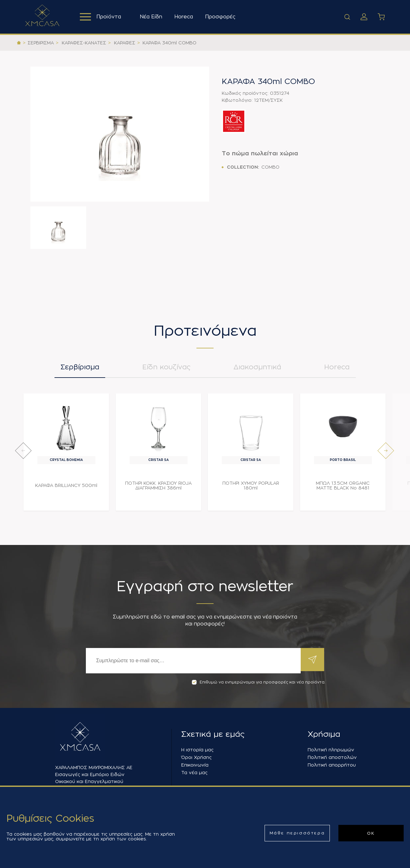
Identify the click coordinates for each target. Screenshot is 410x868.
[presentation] (23, 453)
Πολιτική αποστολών (332, 757)
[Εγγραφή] (192, 661)
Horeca (185, 17)
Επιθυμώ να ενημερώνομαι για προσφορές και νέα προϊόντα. (258, 682)
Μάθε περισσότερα (297, 833)
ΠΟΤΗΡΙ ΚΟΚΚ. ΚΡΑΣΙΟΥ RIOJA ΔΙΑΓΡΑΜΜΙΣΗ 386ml (158, 488)
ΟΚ (371, 833)
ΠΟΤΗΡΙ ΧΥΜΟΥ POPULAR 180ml (251, 488)
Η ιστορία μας (197, 750)
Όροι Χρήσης (196, 757)
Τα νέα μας (194, 773)
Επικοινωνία (195, 765)
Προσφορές (222, 17)
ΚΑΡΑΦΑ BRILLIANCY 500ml (66, 488)
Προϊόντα (101, 17)
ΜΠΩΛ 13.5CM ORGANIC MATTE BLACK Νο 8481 (343, 488)
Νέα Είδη (153, 17)
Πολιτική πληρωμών (331, 750)
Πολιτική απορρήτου (332, 765)
